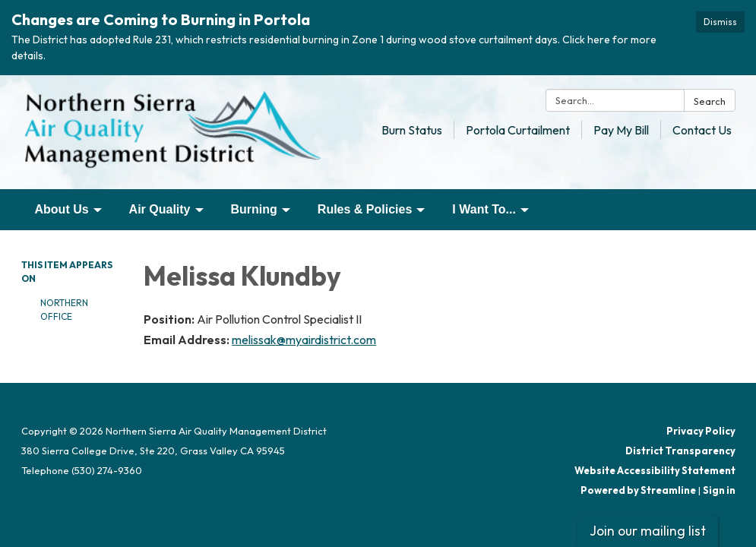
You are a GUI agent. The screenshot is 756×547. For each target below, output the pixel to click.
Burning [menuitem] (254, 209)
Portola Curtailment (518, 130)
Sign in (719, 490)
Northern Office (64, 310)
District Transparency (680, 451)
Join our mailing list (648, 531)
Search (710, 101)
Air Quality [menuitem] (160, 209)
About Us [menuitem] (62, 209)
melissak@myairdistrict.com (304, 340)
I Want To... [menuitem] (484, 209)
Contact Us (702, 130)
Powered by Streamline (638, 490)
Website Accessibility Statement (655, 470)
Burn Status (412, 130)
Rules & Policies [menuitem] (365, 209)
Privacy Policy (701, 431)
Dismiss (720, 22)
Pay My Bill (621, 130)
